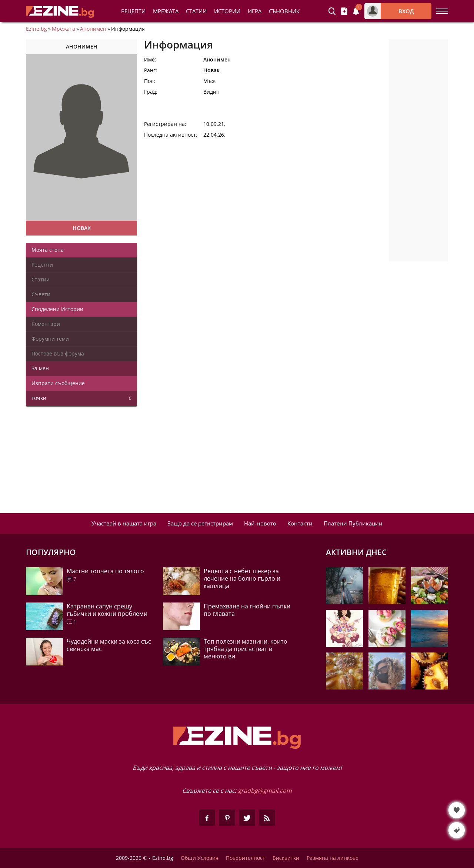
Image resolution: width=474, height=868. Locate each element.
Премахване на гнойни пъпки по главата (247, 610)
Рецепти (133, 11)
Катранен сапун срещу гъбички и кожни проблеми (107, 610)
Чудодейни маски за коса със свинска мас (109, 645)
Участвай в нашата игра (124, 523)
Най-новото (260, 523)
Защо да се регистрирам (200, 523)
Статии (196, 11)
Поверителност (246, 858)
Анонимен (93, 29)
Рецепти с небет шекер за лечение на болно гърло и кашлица (242, 578)
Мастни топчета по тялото (105, 571)
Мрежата (64, 29)
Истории (227, 11)
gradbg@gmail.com (265, 791)
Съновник (284, 11)
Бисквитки (286, 858)
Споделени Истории (57, 309)
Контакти (300, 523)
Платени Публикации (353, 523)
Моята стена (48, 250)
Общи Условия (200, 858)
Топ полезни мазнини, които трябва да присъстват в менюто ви (246, 649)
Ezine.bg (36, 29)
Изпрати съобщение (58, 383)
